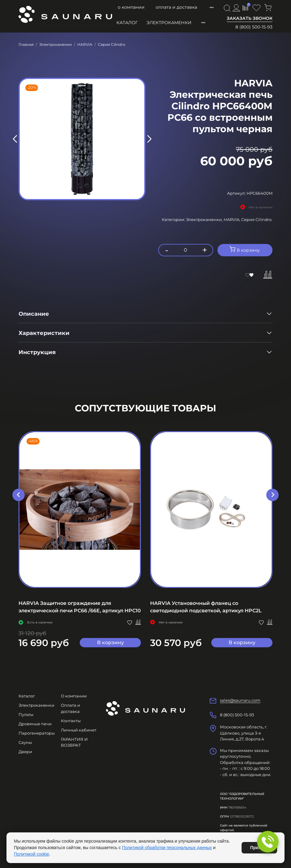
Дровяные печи (35, 724)
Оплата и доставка (176, 7)
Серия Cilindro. (257, 219)
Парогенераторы (37, 733)
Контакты (71, 721)
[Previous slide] (15, 139)
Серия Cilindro (112, 44)
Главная (26, 44)
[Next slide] (149, 139)
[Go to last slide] (19, 495)
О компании (131, 7)
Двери (25, 752)
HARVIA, (232, 219)
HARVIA (85, 44)
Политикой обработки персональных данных (167, 848)
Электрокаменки (169, 23)
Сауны (25, 742)
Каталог (127, 23)
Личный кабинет (79, 730)
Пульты (26, 714)
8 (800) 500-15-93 (254, 27)
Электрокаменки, (205, 219)
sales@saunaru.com (240, 700)
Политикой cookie (32, 854)
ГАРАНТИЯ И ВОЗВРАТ (74, 742)
